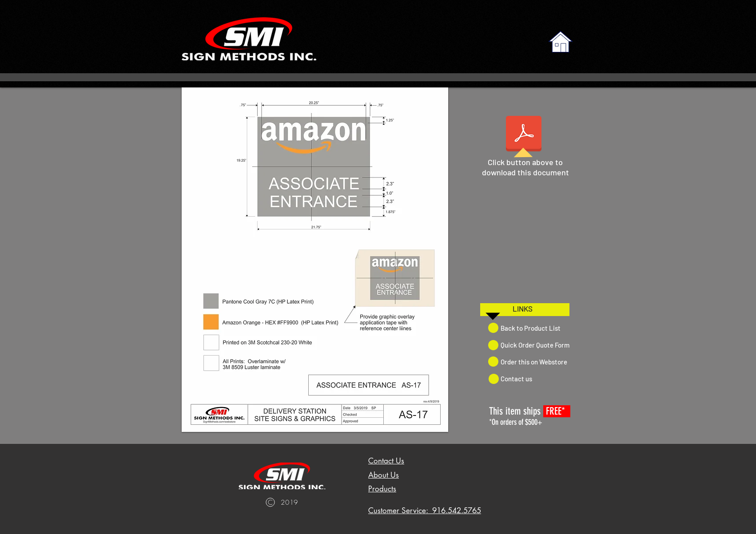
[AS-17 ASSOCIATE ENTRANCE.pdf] (524, 134)
